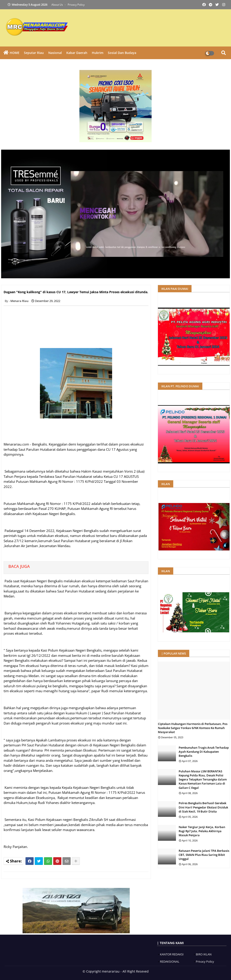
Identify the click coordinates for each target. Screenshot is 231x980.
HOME (15, 53)
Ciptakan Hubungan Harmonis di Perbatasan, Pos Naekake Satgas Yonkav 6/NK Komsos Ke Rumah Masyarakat (193, 728)
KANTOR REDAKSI (172, 954)
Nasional (55, 53)
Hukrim (98, 53)
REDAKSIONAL (170, 961)
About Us (58, 5)
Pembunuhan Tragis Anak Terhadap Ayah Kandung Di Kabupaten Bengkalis (204, 752)
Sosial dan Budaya (122, 53)
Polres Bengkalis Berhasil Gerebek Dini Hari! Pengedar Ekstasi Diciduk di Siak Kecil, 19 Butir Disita (203, 807)
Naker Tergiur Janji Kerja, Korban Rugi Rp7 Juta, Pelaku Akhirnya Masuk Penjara (202, 831)
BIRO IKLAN (204, 954)
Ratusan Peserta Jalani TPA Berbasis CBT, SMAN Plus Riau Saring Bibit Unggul (204, 855)
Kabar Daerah (77, 53)
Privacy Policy (76, 5)
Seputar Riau (34, 53)
